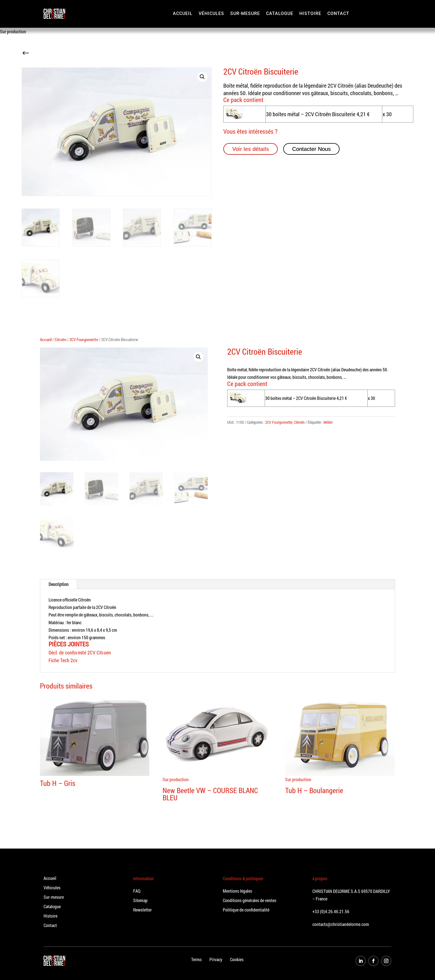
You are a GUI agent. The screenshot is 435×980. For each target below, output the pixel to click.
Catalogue (280, 13)
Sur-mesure (245, 13)
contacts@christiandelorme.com (341, 924)
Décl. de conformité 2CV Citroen (80, 653)
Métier (328, 422)
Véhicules (211, 13)
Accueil (183, 13)
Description (59, 584)
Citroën (60, 340)
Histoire (310, 13)
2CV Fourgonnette (84, 340)
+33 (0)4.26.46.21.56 (331, 911)
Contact (338, 13)
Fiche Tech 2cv (63, 660)
